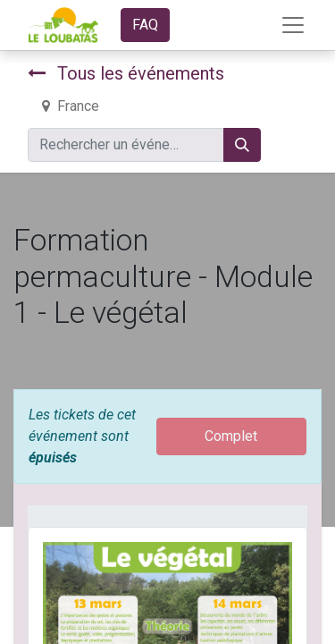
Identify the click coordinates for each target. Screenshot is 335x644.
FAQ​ (145, 25)
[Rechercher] (242, 145)
